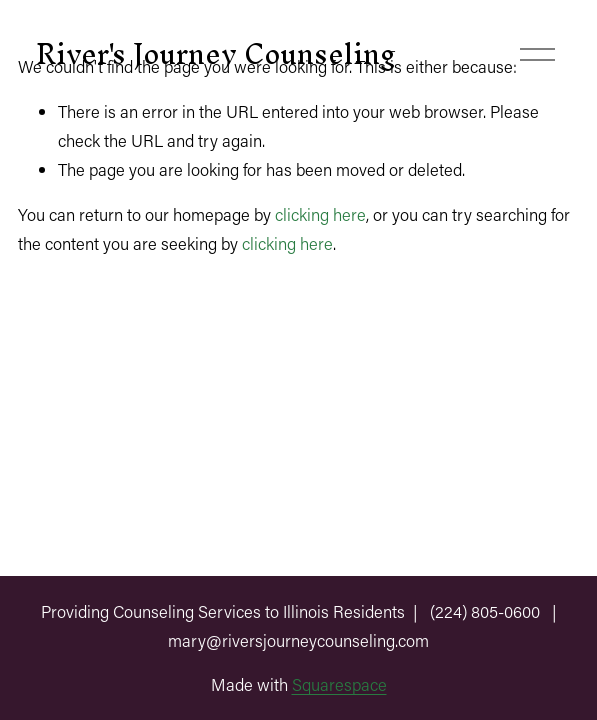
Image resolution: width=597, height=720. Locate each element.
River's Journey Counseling (216, 54)
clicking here (320, 214)
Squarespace (339, 684)
